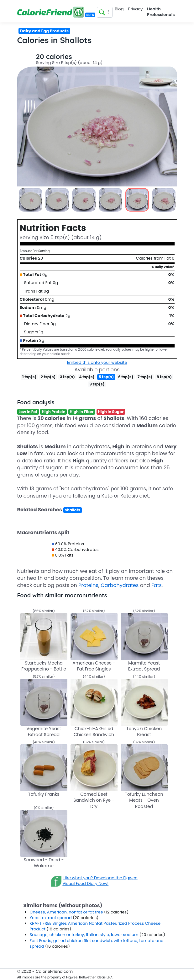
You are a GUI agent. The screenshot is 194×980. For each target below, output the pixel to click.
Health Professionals (161, 12)
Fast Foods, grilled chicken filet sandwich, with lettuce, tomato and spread (97, 943)
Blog (119, 9)
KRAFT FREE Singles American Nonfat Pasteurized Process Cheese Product (95, 926)
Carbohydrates (120, 585)
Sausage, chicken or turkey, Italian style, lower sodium (85, 935)
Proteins (88, 585)
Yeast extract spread (51, 918)
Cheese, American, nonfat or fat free (67, 912)
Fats (157, 585)
